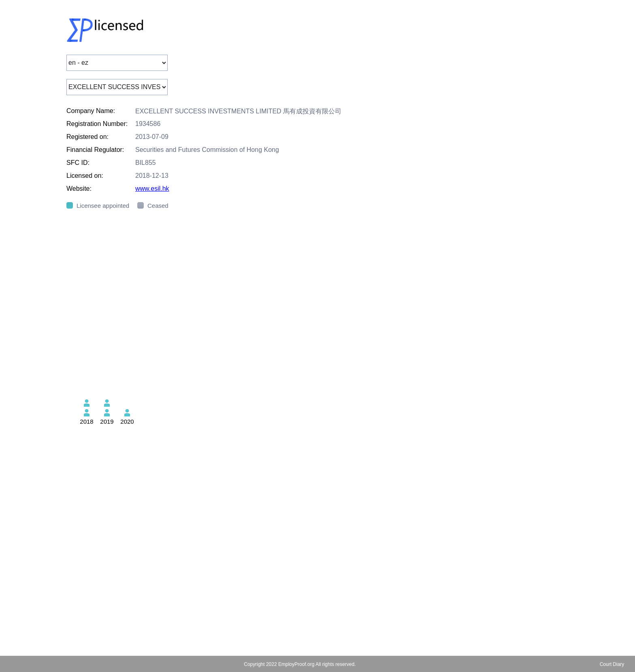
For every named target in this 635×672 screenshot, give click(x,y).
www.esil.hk (152, 189)
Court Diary (612, 664)
